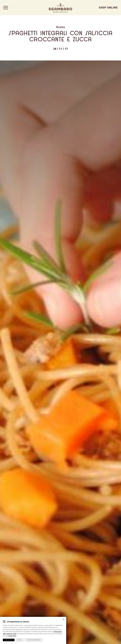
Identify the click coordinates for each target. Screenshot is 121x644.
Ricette (61, 27)
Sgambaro (60, 8)
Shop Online (108, 7)
